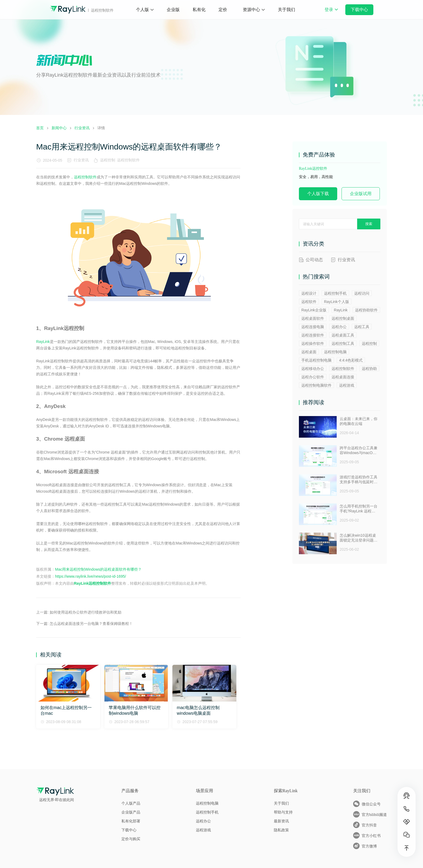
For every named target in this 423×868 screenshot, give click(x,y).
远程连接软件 (313, 335)
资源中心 (251, 10)
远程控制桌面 (343, 318)
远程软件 (309, 302)
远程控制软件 (129, 160)
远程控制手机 (335, 293)
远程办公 (339, 327)
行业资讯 (81, 160)
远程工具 (362, 327)
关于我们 (286, 10)
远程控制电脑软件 (316, 385)
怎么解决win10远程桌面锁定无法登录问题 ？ (358, 538)
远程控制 (109, 160)
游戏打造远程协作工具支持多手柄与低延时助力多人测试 (359, 480)
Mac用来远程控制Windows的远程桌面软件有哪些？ (98, 569)
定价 (223, 10)
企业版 (173, 10)
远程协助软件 (366, 310)
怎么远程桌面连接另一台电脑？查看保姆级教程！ (91, 624)
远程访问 (362, 293)
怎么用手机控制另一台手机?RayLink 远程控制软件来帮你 (359, 509)
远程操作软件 (313, 343)
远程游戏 (347, 385)
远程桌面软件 (313, 318)
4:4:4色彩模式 (351, 360)
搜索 (369, 224)
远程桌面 (309, 352)
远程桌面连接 (343, 377)
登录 (331, 13)
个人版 (142, 10)
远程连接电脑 (313, 327)
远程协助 (369, 369)
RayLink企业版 (314, 310)
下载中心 (359, 10)
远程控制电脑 (335, 352)
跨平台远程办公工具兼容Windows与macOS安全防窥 (359, 451)
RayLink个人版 (337, 302)
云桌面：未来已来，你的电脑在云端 (359, 421)
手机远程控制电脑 (316, 360)
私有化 (199, 10)
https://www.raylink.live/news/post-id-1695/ (91, 576)
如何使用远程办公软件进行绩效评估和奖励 (86, 612)
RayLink (43, 342)
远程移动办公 (313, 369)
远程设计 (309, 293)
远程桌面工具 (343, 335)
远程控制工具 (343, 343)
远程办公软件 (313, 377)
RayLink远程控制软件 (93, 583)
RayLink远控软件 (313, 169)
